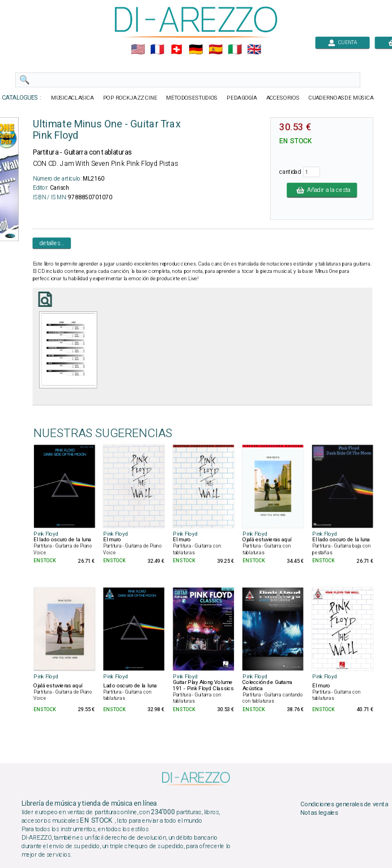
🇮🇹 (235, 50)
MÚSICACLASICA (73, 98)
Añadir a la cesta (322, 190)
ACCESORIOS (283, 98)
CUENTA (342, 42)
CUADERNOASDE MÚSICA (341, 98)
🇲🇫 (157, 50)
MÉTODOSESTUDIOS (192, 98)
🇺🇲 (138, 50)
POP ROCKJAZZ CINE (130, 98)
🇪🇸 (216, 50)
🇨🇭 (176, 50)
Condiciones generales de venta (344, 804)
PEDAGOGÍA (242, 98)
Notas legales (319, 813)
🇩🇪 (196, 50)
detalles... (52, 243)
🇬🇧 (254, 50)
